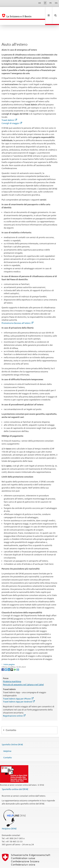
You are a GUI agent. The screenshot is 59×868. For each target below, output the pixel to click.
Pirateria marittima (12, 671)
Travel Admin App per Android (19, 691)
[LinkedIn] (9, 659)
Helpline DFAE (9, 818)
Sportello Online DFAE (12, 734)
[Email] (18, 659)
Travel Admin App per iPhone (18, 688)
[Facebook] (3, 659)
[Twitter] (6, 659)
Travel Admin (9, 110)
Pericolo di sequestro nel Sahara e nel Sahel (23, 674)
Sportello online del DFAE (15, 779)
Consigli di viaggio (12, 113)
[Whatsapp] (15, 659)
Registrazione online (14, 705)
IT (45, 3)
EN (56, 3)
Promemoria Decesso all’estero (17, 313)
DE (40, 3)
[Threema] (12, 659)
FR (51, 3)
